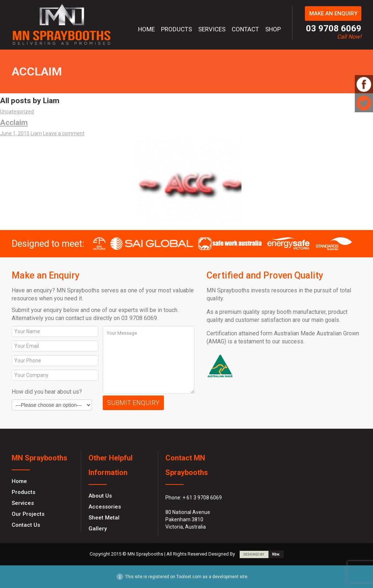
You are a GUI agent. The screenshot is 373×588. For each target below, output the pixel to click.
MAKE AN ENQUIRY (333, 13)
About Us (100, 496)
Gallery (98, 529)
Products (176, 29)
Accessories (105, 507)
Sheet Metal (104, 518)
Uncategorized (17, 112)
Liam (36, 133)
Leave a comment (64, 133)
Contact (245, 29)
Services (212, 29)
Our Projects (28, 514)
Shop (273, 29)
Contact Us (26, 525)
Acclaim (14, 122)
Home (146, 29)
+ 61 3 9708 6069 (202, 498)
